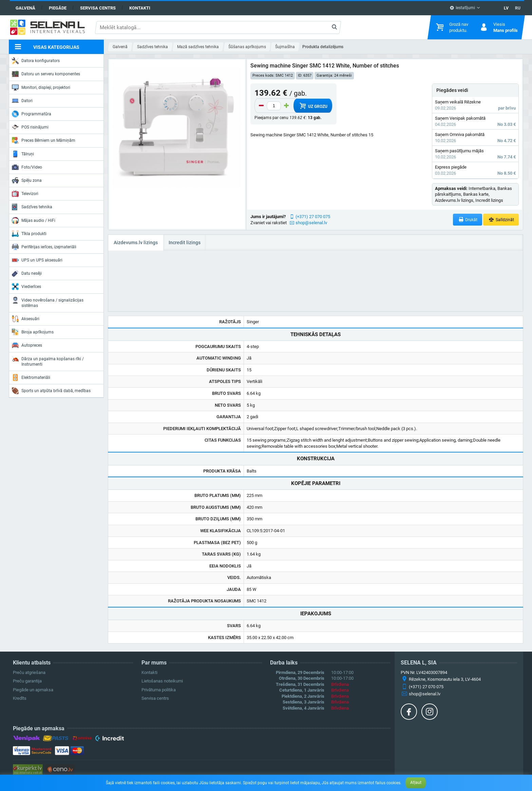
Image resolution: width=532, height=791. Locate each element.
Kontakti (140, 8)
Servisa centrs (98, 8)
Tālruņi (23, 154)
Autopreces (27, 345)
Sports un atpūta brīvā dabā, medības (51, 391)
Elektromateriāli (31, 378)
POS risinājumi (30, 127)
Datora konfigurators (36, 61)
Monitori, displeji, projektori (41, 88)
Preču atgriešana (29, 672)
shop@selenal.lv (311, 223)
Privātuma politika (159, 690)
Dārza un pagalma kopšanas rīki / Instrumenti (48, 361)
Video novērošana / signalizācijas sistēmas (48, 302)
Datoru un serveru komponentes (46, 74)
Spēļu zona (27, 180)
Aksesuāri (26, 319)
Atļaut (416, 783)
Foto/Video (27, 167)
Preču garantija (27, 681)
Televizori (25, 194)
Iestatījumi (462, 8)
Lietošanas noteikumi (162, 681)
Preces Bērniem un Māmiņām (44, 140)
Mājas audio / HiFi (34, 220)
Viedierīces (26, 287)
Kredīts (20, 698)
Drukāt (468, 220)
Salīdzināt (501, 220)
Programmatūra (32, 114)
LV (506, 8)
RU (518, 8)
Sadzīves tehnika (32, 207)
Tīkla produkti (29, 234)
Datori (22, 101)
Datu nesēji (27, 273)
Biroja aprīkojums (33, 332)
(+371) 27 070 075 (313, 217)
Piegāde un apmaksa (33, 690)
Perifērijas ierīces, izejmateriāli (44, 247)
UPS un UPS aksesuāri (37, 260)
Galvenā (25, 8)
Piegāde (58, 8)
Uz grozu (313, 106)
